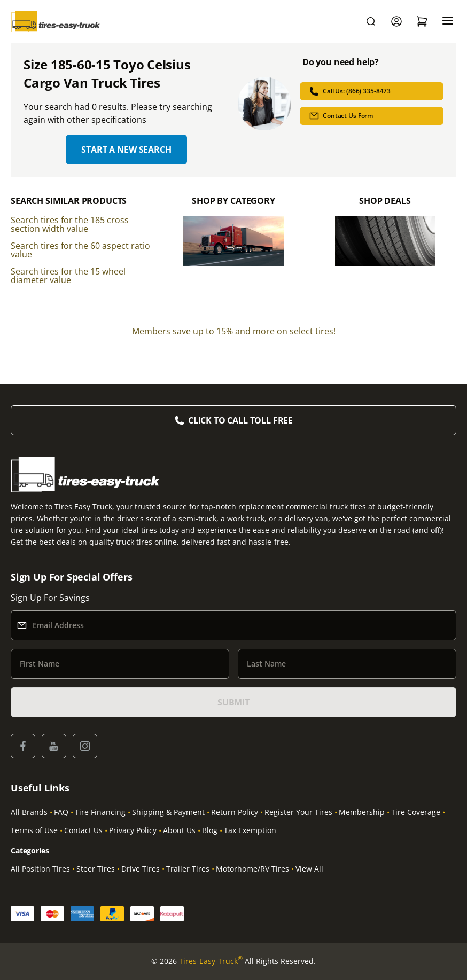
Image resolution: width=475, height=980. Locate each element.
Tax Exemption (250, 830)
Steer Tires (96, 869)
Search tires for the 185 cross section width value (70, 224)
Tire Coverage (416, 812)
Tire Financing (100, 812)
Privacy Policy (133, 830)
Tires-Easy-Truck (211, 961)
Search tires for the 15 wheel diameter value (68, 276)
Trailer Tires (188, 869)
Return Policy (235, 812)
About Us (179, 830)
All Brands (29, 812)
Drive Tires (141, 869)
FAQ (61, 812)
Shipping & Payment (168, 812)
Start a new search (126, 150)
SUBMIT (233, 702)
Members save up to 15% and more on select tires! (234, 331)
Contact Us (83, 830)
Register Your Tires (298, 812)
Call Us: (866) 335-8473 (350, 91)
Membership (362, 812)
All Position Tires (40, 869)
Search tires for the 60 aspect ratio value (80, 250)
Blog (210, 830)
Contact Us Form (341, 116)
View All (309, 869)
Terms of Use (34, 830)
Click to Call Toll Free (240, 420)
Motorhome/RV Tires (252, 869)
